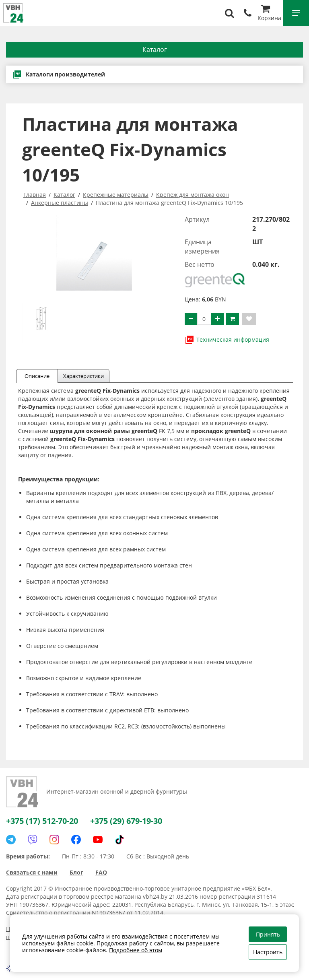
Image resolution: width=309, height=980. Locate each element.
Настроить (268, 952)
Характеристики (83, 376)
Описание (37, 376)
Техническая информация (227, 340)
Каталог (155, 50)
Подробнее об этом (136, 950)
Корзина (269, 14)
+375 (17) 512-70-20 (42, 821)
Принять (268, 934)
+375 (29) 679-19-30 (126, 821)
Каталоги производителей (59, 74)
